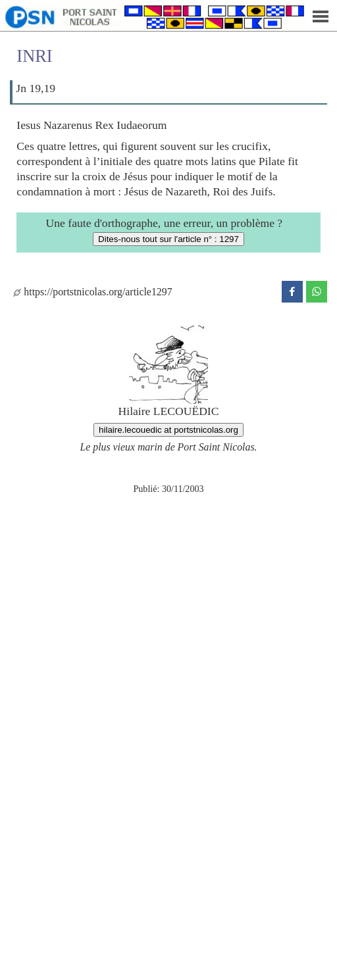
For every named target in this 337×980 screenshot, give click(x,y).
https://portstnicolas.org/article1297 (92, 292)
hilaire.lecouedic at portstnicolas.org (168, 430)
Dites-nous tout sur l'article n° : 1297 (168, 239)
